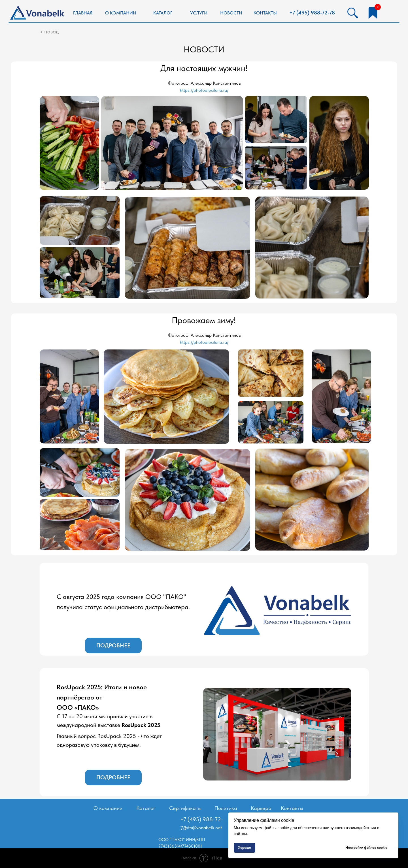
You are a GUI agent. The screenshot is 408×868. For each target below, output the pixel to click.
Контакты (292, 808)
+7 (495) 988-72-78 (312, 13)
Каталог (146, 808)
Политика (226, 808)
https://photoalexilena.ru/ (204, 90)
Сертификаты (185, 808)
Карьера (261, 808)
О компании (108, 808)
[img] (38, 13)
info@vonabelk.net (203, 828)
